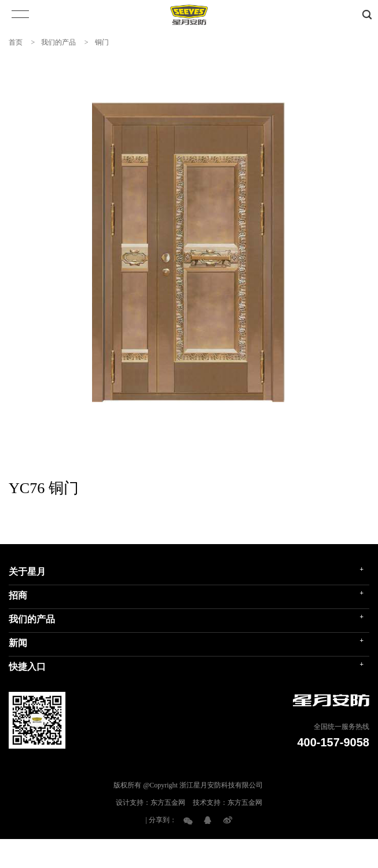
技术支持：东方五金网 (227, 803)
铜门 (102, 42)
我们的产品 (58, 42)
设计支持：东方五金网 (151, 803)
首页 (16, 42)
